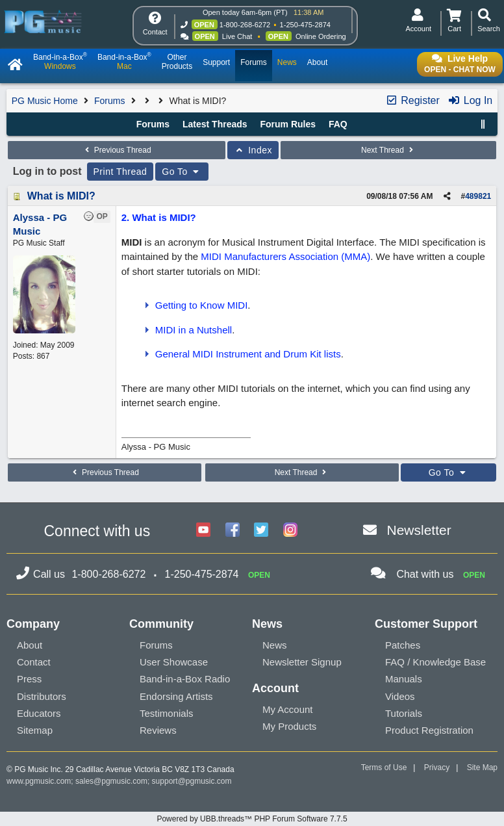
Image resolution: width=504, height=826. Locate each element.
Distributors (42, 696)
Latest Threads (215, 124)
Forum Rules (288, 124)
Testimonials (167, 713)
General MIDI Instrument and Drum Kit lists (248, 354)
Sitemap (35, 730)
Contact (34, 662)
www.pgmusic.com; (40, 781)
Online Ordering (321, 36)
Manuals (404, 679)
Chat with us (425, 574)
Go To (182, 172)
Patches (403, 645)
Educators (39, 713)
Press (29, 679)
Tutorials (404, 713)
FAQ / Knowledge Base (435, 662)
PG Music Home (45, 101)
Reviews (158, 730)
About (30, 645)
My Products (289, 726)
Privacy (437, 768)
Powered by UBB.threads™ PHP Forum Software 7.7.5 (252, 819)
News (275, 645)
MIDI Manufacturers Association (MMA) (285, 256)
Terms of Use (384, 768)
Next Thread (388, 150)
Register (412, 100)
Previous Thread (116, 150)
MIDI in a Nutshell (194, 330)
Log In (470, 100)
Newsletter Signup (302, 662)
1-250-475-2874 (305, 25)
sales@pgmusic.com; (114, 781)
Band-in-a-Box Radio (185, 679)
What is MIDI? (61, 196)
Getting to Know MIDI (202, 305)
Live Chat (237, 36)
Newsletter (419, 530)
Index (253, 150)
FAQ (338, 124)
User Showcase (174, 662)
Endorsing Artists (176, 696)
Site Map (482, 768)
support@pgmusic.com (192, 781)
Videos (400, 696)
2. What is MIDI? (159, 217)
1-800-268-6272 (245, 25)
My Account (288, 709)
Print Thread (120, 172)
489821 (478, 196)
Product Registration (429, 730)
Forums (109, 101)
